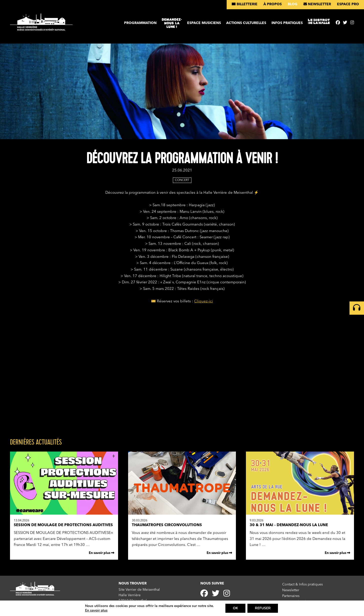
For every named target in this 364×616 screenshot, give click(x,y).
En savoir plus (102, 553)
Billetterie (245, 4)
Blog (293, 4)
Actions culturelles (246, 23)
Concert (182, 180)
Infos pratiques (287, 23)
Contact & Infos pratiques (302, 584)
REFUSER (263, 608)
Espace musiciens (204, 23)
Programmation (140, 23)
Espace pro (348, 4)
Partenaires (291, 596)
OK (235, 608)
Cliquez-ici (204, 301)
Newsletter (317, 4)
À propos (273, 4)
